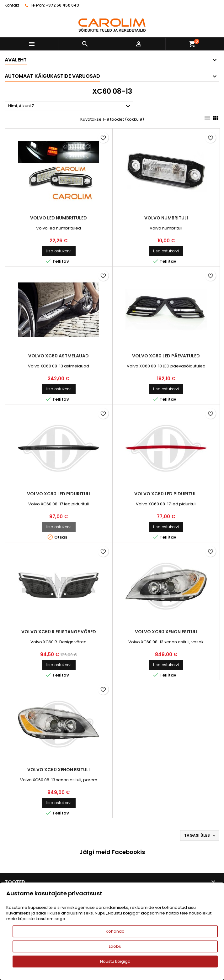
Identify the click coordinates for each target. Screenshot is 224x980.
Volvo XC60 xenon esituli (166, 632)
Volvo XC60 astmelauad (59, 356)
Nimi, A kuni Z (70, 106)
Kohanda (115, 931)
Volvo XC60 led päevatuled (166, 356)
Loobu (115, 946)
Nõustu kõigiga (115, 961)
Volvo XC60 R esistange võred (59, 632)
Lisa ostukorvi (59, 251)
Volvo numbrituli (166, 218)
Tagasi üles (200, 835)
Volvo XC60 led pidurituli (59, 494)
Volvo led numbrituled (59, 218)
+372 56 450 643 (62, 5)
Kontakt (12, 5)
